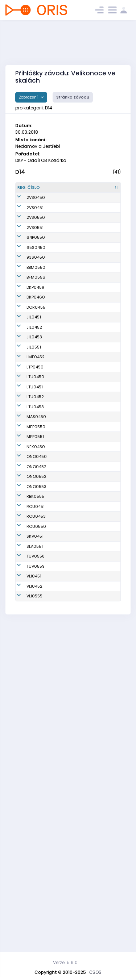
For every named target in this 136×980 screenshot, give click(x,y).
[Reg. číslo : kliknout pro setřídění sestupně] (33, 191)
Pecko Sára (63, 718)
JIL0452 (34, 485)
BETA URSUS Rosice (98, 390)
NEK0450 (36, 695)
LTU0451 (35, 596)
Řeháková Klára (62, 406)
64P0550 (36, 342)
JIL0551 (34, 517)
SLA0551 (35, 836)
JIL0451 (34, 470)
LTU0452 (35, 618)
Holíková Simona (60, 741)
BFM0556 (36, 406)
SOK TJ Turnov (101, 852)
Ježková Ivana (66, 756)
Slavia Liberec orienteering (101, 884)
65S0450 (36, 358)
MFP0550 (36, 669)
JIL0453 (34, 501)
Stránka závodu (73, 97)
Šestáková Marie (62, 900)
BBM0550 (36, 390)
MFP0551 (35, 682)
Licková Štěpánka (61, 618)
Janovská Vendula (61, 502)
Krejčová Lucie (66, 788)
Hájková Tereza (60, 852)
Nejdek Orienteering (99, 695)
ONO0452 (36, 718)
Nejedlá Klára (65, 708)
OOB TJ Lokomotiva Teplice (98, 552)
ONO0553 (36, 741)
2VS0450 (36, 216)
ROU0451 (36, 772)
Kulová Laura (65, 727)
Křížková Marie (66, 656)
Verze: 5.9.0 (65, 962)
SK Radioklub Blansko (100, 757)
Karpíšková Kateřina (63, 552)
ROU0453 (36, 788)
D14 (20, 172)
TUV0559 (36, 868)
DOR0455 (36, 454)
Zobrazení (29, 97)
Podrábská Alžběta (63, 884)
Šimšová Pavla (66, 682)
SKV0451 (35, 820)
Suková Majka (66, 574)
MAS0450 (36, 656)
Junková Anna (66, 640)
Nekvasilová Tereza (64, 422)
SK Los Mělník (100, 533)
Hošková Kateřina (60, 596)
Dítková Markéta (60, 820)
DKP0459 (35, 422)
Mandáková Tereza (64, 533)
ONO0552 (36, 727)
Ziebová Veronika (60, 695)
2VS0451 (35, 249)
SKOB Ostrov (99, 708)
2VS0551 (35, 317)
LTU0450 (35, 574)
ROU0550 (36, 804)
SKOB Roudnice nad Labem (102, 773)
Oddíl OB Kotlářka (96, 422)
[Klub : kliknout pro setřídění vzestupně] (103, 191)
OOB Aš (94, 656)
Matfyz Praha (100, 669)
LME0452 (36, 533)
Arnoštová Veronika (62, 454)
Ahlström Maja (66, 358)
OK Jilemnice (100, 470)
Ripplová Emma (60, 438)
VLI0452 (34, 900)
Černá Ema (63, 772)
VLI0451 (34, 884)
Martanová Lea (67, 916)
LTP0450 (35, 552)
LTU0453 (35, 640)
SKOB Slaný (98, 836)
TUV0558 (36, 852)
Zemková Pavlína (61, 836)
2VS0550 (36, 283)
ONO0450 (37, 708)
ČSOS (95, 972)
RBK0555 (35, 756)
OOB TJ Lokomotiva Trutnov (98, 574)
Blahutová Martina (62, 669)
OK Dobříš (96, 454)
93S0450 (36, 374)
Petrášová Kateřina (62, 390)
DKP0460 (36, 438)
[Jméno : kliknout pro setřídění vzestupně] (67, 191)
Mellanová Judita (62, 868)
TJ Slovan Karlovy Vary (99, 820)
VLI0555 (34, 916)
